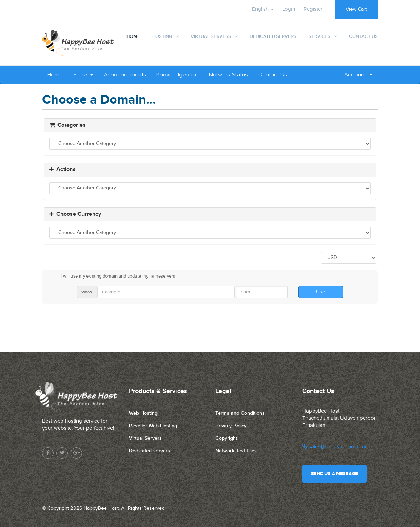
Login (289, 9)
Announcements (125, 75)
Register (313, 9)
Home (133, 36)
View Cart (356, 9)
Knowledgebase (177, 75)
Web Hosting (143, 413)
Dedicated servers (149, 451)
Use (321, 292)
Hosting (162, 36)
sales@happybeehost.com (336, 447)
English (263, 9)
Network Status (228, 75)
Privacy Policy (231, 426)
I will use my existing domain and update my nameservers (112, 277)
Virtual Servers (211, 36)
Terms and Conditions (240, 413)
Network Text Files (236, 451)
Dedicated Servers (273, 36)
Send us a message (334, 474)
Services (319, 36)
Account (358, 75)
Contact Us (363, 36)
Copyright (226, 438)
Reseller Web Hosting (153, 426)
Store (83, 75)
